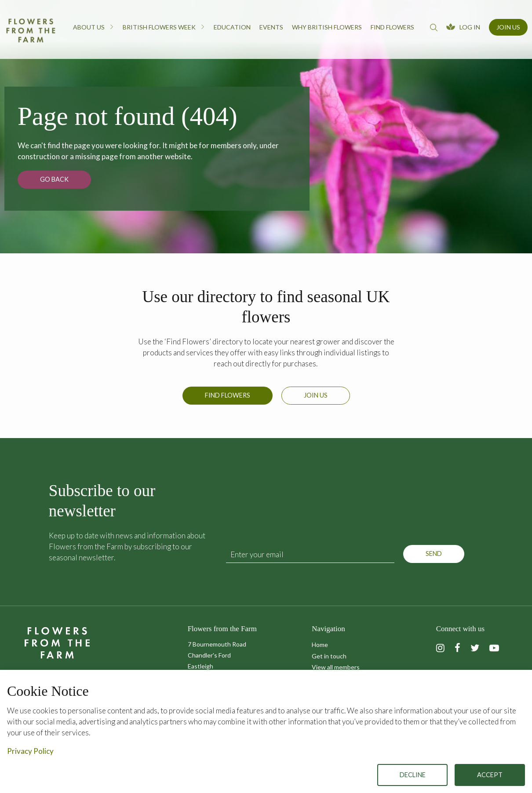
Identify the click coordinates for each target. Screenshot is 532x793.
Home (320, 645)
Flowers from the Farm (31, 30)
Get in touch (329, 656)
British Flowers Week (164, 27)
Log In (470, 27)
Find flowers (392, 27)
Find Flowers (228, 395)
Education (232, 27)
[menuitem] (93, 29)
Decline (413, 775)
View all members (336, 667)
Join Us (508, 27)
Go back (54, 179)
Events (271, 27)
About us (93, 27)
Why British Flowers (327, 27)
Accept (490, 775)
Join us (316, 395)
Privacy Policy (30, 751)
